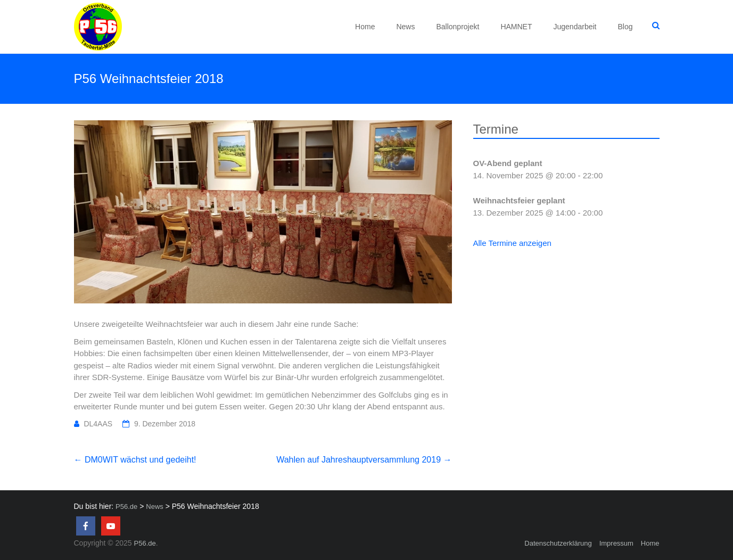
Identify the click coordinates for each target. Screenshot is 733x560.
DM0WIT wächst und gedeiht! (135, 460)
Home (365, 27)
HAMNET (516, 27)
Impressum (616, 543)
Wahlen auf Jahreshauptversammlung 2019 (364, 460)
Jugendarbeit (575, 27)
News (405, 27)
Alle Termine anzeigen (512, 243)
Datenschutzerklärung (558, 543)
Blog (625, 27)
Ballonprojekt (458, 27)
